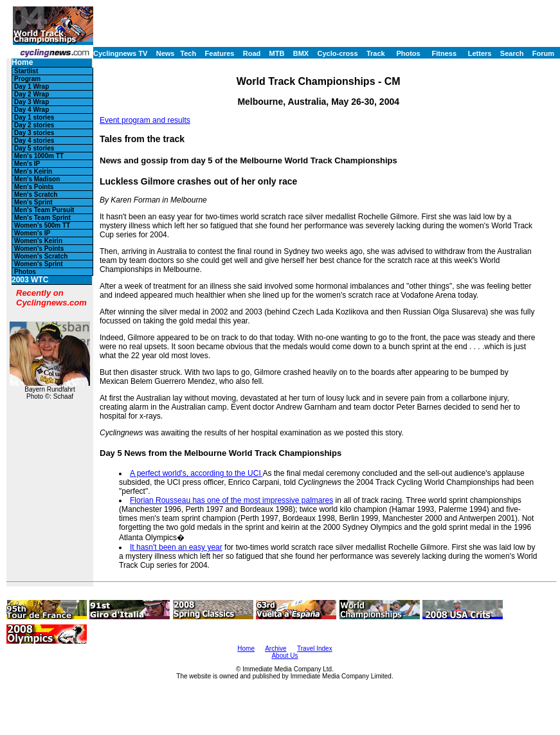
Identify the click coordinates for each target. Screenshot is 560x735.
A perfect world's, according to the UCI (196, 473)
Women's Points (39, 249)
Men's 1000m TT (39, 156)
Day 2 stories (34, 125)
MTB (277, 53)
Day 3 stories (34, 133)
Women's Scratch (41, 256)
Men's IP (27, 164)
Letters (480, 53)
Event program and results (145, 120)
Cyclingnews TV (120, 53)
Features (220, 53)
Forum (543, 53)
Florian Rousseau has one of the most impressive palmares (231, 500)
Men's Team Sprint (42, 218)
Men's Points (34, 187)
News (166, 53)
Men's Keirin (33, 171)
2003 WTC (30, 280)
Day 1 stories (34, 117)
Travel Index (315, 649)
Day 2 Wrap (32, 94)
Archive (275, 649)
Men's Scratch (36, 195)
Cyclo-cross (338, 53)
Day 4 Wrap (32, 110)
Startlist (26, 71)
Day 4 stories (34, 141)
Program (27, 79)
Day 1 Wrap (32, 86)
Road (252, 53)
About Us (285, 656)
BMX (301, 53)
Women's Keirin (38, 241)
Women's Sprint (39, 264)
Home (22, 63)
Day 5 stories (34, 148)
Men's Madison (37, 179)
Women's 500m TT (42, 225)
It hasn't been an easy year (176, 547)
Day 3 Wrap (32, 102)
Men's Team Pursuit (44, 210)
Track (376, 53)
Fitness (444, 53)
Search (512, 53)
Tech (188, 53)
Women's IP (32, 233)
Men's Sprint (33, 202)
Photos (408, 53)
